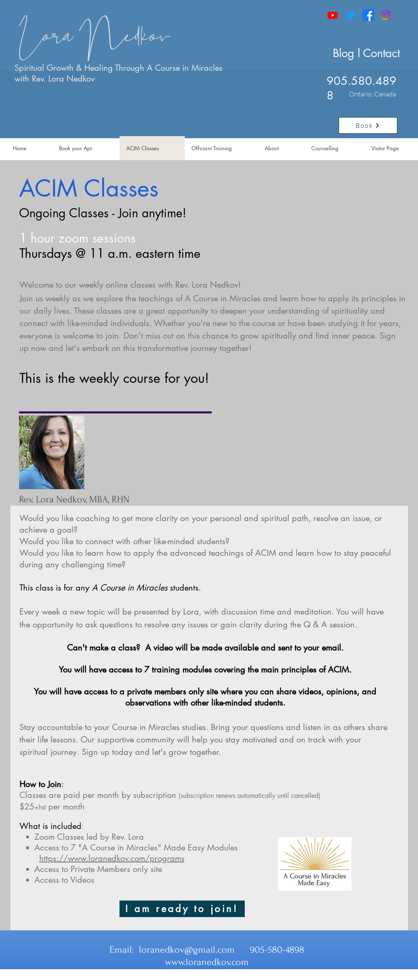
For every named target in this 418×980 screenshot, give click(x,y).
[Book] (368, 125)
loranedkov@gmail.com (187, 950)
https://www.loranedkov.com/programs (112, 858)
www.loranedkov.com (207, 962)
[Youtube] (333, 15)
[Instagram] (386, 15)
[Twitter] (350, 15)
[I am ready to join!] (182, 909)
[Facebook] (368, 15)
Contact (381, 53)
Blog (344, 53)
